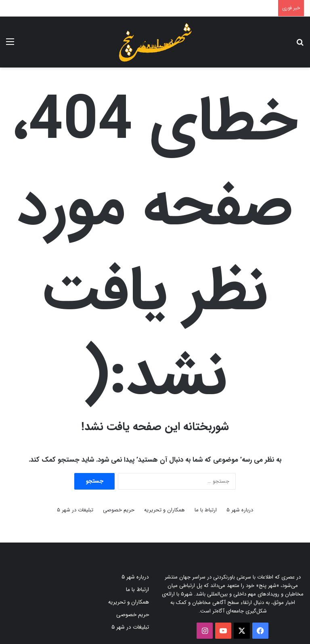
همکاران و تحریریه (164, 510)
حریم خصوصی (119, 510)
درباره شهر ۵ (240, 510)
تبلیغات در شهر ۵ (75, 510)
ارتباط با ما (206, 510)
